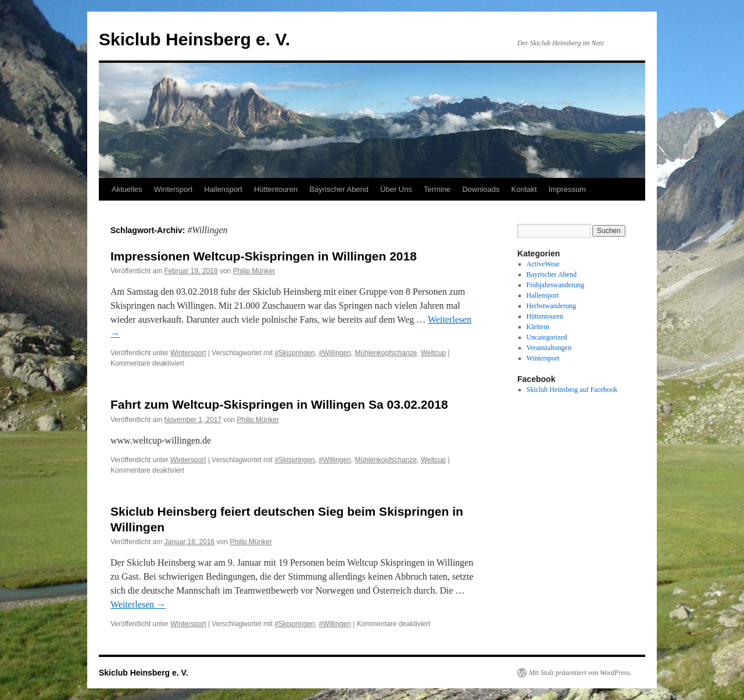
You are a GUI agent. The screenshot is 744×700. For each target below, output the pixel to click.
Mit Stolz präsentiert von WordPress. (580, 673)
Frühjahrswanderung (555, 285)
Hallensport (223, 189)
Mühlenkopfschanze (386, 353)
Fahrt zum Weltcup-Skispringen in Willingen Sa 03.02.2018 (279, 404)
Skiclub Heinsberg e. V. (194, 39)
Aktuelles (127, 189)
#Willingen (335, 353)
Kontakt (524, 189)
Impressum (567, 189)
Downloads (481, 189)
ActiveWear (543, 264)
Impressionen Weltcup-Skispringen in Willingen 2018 (264, 256)
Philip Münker (254, 271)
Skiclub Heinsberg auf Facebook (572, 390)
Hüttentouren (276, 189)
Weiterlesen (138, 604)
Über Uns (396, 189)
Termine (437, 189)
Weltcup (433, 353)
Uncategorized (547, 337)
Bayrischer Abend (339, 189)
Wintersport (173, 189)
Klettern (538, 327)
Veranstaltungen (549, 348)
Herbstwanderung (551, 306)
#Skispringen (294, 353)
